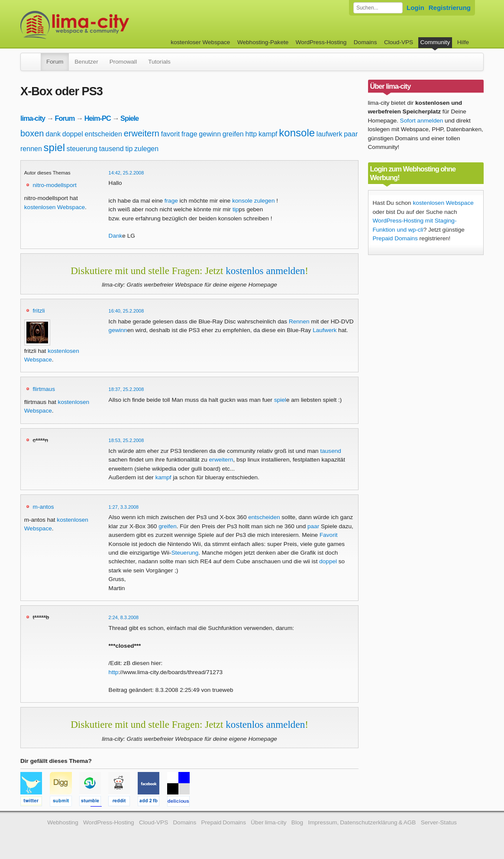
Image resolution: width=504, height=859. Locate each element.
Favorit (329, 535)
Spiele (129, 118)
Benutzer (86, 62)
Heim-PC (98, 118)
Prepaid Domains (395, 238)
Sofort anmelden (422, 121)
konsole (297, 133)
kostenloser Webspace (200, 42)
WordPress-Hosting (321, 42)
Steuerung (185, 553)
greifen (233, 134)
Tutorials (159, 62)
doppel (73, 134)
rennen (31, 149)
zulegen (146, 149)
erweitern (142, 133)
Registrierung (450, 8)
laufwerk (330, 134)
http (251, 134)
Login (415, 8)
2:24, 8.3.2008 (124, 617)
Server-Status (439, 822)
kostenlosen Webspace (55, 207)
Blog (297, 822)
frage (189, 134)
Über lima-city (268, 822)
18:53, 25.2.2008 (126, 440)
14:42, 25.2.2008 (126, 173)
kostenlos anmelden (265, 271)
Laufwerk (325, 330)
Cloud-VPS (399, 42)
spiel (54, 147)
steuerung (82, 149)
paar (351, 134)
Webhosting (63, 822)
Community (435, 42)
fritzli (39, 311)
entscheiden (103, 134)
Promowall (123, 62)
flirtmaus (44, 389)
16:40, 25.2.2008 (126, 311)
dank (53, 134)
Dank (116, 236)
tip (129, 149)
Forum (55, 62)
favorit (171, 134)
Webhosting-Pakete (263, 42)
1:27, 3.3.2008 (124, 507)
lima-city (33, 118)
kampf (268, 134)
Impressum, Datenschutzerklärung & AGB (362, 822)
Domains (365, 42)
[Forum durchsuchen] (378, 8)
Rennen (299, 321)
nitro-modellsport (55, 185)
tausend (111, 149)
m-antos (44, 507)
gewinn (210, 134)
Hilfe (463, 42)
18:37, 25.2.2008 (126, 389)
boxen (32, 133)
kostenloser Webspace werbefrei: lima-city (107, 25)
